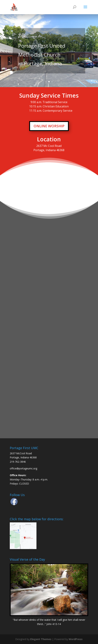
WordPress (76, 639)
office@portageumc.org (23, 468)
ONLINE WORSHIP (49, 126)
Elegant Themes (41, 639)
